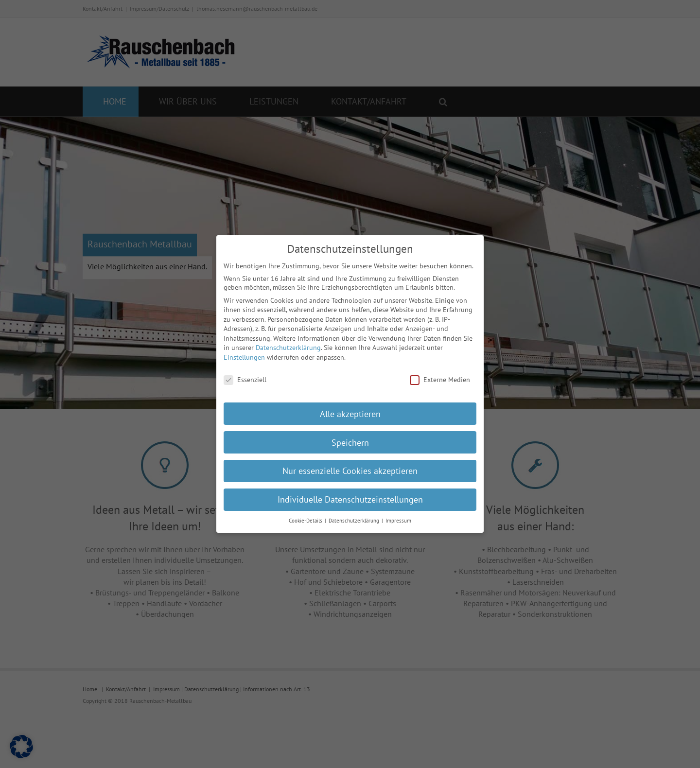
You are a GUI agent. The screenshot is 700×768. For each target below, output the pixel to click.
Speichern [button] (350, 435)
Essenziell (245, 372)
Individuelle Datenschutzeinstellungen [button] (350, 493)
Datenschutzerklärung (288, 341)
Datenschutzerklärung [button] (355, 513)
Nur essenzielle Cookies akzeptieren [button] (350, 464)
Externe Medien (440, 372)
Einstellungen (244, 350)
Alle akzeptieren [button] (350, 407)
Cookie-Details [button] (306, 513)
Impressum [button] (398, 513)
